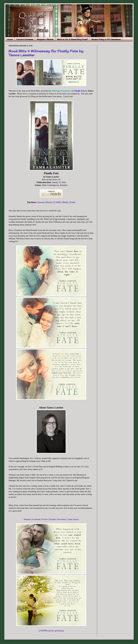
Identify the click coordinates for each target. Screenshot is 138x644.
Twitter (45, 519)
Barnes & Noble (53, 202)
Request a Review (45, 39)
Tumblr (53, 519)
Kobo (73, 202)
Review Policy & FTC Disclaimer (106, 39)
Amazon (41, 202)
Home (10, 39)
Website (27, 519)
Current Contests (25, 39)
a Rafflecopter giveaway (51, 631)
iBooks (65, 202)
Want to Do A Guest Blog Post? (72, 39)
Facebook (36, 519)
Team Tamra (73, 519)
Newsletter (62, 519)
